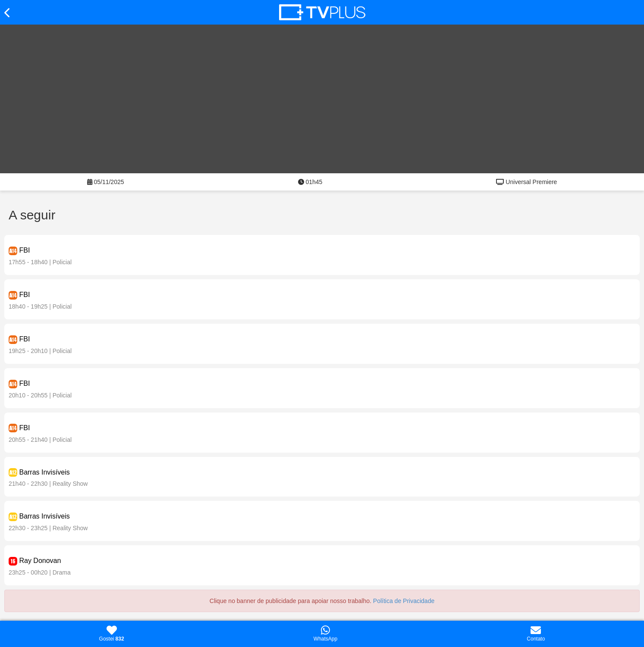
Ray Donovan (40, 561)
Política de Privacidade (404, 601)
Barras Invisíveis (44, 472)
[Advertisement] (322, 94)
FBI (24, 250)
